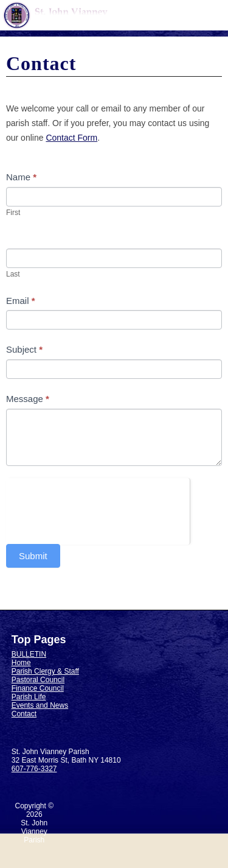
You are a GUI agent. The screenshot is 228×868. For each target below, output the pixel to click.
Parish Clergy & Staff (45, 671)
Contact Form (71, 138)
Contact (24, 714)
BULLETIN (29, 654)
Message (28, 399)
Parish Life (29, 697)
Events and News (40, 705)
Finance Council (38, 688)
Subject (24, 349)
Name (21, 177)
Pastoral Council (38, 680)
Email (21, 301)
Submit (33, 556)
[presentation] (98, 502)
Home (21, 663)
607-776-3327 (34, 769)
